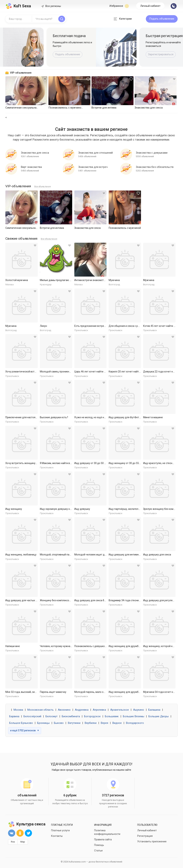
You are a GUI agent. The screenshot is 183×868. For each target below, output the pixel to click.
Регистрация (145, 836)
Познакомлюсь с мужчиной (125, 228)
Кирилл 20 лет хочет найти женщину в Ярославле (138, 372)
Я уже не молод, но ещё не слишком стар (98, 417)
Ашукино (139, 710)
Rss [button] (13, 842)
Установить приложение (152, 841)
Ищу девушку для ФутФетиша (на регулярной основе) (140, 417)
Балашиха (154, 710)
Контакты (57, 836)
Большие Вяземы (134, 716)
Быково (59, 723)
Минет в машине (153, 417)
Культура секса (27, 824)
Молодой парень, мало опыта (92, 692)
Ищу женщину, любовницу (21, 555)
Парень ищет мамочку (53, 692)
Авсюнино (64, 710)
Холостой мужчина (17, 280)
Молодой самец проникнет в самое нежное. (66, 372)
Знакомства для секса (87, 228)
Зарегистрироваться (161, 54)
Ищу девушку (82, 509)
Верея (104, 723)
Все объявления (43, 186)
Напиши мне (13, 646)
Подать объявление (162, 19)
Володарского (135, 723)
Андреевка (82, 710)
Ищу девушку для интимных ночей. (129, 555)
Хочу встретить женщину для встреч (27, 463)
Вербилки (91, 723)
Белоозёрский (32, 716)
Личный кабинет (150, 6)
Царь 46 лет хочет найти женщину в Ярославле (102, 372)
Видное (117, 723)
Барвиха (14, 716)
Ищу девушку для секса (157, 555)
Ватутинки (74, 723)
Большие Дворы (159, 716)
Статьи (98, 851)
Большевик (112, 716)
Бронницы (43, 723)
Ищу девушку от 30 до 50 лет (91, 463)
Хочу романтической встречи (23, 372)
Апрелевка (99, 710)
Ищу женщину (14, 509)
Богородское (92, 716)
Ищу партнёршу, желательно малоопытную (134, 509)
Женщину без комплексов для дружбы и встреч (68, 600)
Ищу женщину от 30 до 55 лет (126, 463)
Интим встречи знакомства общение (96, 280)
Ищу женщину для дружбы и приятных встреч (136, 646)
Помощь (99, 845)
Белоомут (52, 716)
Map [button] (23, 842)
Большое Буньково (21, 723)
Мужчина (114, 280)
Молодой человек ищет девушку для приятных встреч (107, 555)
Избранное (119, 6)
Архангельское (120, 710)
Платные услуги (60, 830)
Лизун (43, 326)
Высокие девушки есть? (54, 417)
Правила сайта (103, 839)
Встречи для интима (52, 228)
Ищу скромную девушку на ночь (59, 509)
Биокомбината (71, 716)
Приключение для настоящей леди (26, 417)
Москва (18, 710)
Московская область (40, 710)
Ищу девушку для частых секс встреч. (28, 600)
